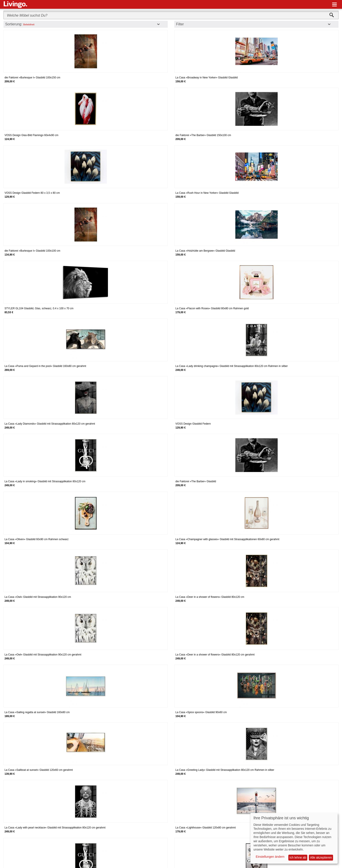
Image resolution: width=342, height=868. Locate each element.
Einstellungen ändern (270, 857)
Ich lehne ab (298, 858)
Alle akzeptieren (321, 858)
